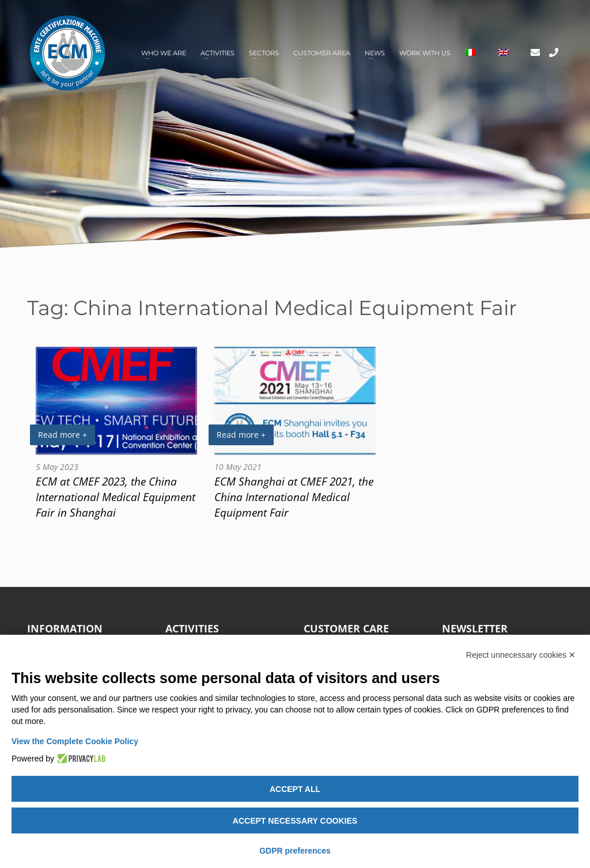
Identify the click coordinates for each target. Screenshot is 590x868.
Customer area (322, 53)
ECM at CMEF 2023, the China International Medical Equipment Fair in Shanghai (116, 497)
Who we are (164, 53)
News (375, 53)
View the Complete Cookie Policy (75, 741)
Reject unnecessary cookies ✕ (521, 655)
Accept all (295, 789)
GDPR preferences (295, 851)
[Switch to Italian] (470, 53)
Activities (218, 53)
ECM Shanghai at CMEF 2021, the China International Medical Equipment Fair (294, 497)
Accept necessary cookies (295, 821)
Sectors (264, 53)
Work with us (425, 53)
